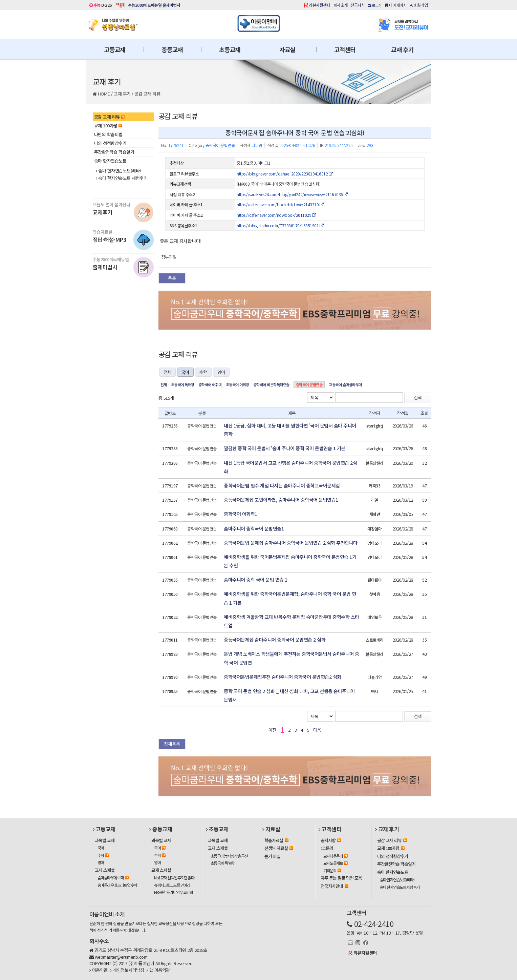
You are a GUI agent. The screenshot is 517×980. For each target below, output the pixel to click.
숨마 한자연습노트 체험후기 (122, 178)
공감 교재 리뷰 (147, 94)
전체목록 (172, 744)
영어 (221, 372)
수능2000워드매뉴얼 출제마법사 (154, 5)
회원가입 (419, 5)
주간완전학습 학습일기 (114, 152)
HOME (104, 94)
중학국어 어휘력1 (241, 514)
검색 (418, 398)
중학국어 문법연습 (309, 384)
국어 (185, 372)
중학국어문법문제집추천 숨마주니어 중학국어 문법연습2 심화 (283, 677)
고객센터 (345, 49)
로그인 (375, 5)
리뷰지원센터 (319, 5)
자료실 (287, 49)
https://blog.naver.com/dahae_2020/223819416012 (285, 174)
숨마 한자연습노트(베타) (118, 171)
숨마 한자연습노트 (110, 161)
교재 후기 (402, 49)
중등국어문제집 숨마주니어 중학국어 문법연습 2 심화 (275, 640)
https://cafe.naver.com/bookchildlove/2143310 (280, 204)
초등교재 (230, 49)
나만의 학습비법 (108, 134)
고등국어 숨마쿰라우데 (345, 384)
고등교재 (115, 49)
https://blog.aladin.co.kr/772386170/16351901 (280, 225)
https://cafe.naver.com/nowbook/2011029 (276, 215)
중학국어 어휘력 (210, 384)
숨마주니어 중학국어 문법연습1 (254, 528)
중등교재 (172, 49)
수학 (203, 372)
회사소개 (341, 5)
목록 (172, 278)
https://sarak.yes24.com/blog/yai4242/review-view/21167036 (292, 194)
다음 (317, 730)
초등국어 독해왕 (183, 384)
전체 (167, 372)
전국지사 (358, 5)
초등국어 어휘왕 (238, 384)
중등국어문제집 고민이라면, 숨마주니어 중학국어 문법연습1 (281, 500)
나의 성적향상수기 (110, 143)
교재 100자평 (108, 126)
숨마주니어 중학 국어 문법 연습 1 (256, 580)
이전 (272, 730)
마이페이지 (396, 5)
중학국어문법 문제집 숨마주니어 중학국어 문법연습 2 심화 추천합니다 (291, 543)
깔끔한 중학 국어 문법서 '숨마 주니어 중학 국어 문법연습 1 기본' (285, 448)
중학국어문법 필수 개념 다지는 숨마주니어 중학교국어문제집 (282, 485)
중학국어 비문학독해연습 (271, 384)
